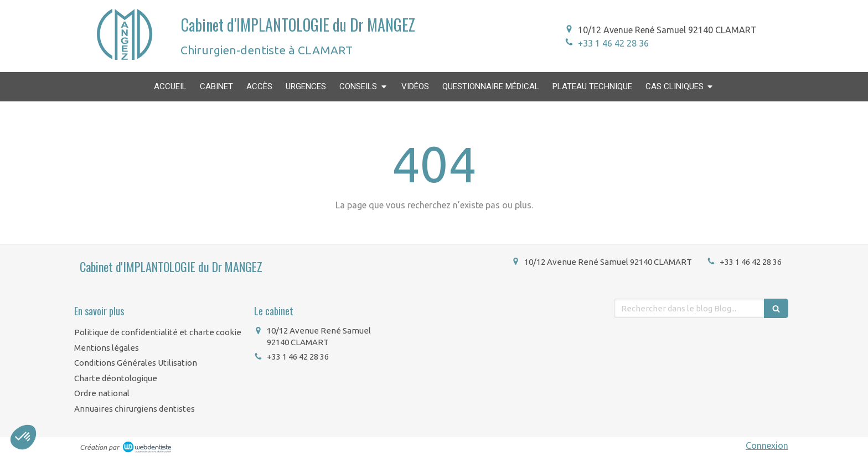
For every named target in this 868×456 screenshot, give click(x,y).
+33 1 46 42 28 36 (613, 43)
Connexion (767, 445)
